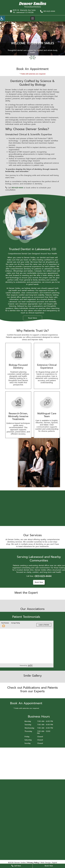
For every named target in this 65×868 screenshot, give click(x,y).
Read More (33, 318)
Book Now (39, 582)
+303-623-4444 (43, 576)
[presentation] (31, 57)
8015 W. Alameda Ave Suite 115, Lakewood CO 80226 (24, 11)
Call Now (16, 866)
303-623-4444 (49, 11)
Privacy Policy (33, 863)
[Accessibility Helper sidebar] (3, 18)
